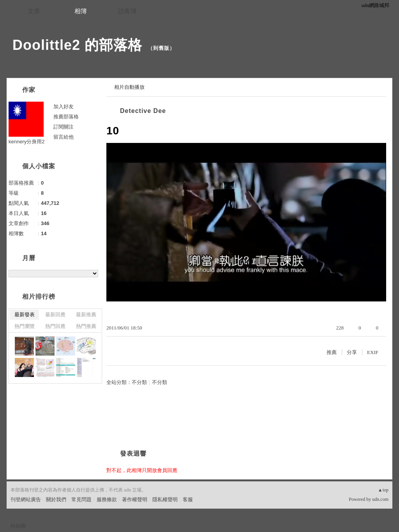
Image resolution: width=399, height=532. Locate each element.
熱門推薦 (86, 326)
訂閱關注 (64, 127)
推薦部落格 (66, 117)
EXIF (373, 352)
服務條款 (107, 499)
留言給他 (64, 137)
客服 (188, 499)
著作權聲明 (135, 499)
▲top (383, 490)
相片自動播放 (129, 87)
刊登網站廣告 (26, 499)
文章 (34, 11)
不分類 (139, 382)
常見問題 (81, 499)
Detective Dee (143, 111)
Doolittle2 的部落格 (77, 45)
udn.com (380, 499)
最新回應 (55, 314)
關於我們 (56, 499)
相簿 (81, 11)
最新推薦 (86, 314)
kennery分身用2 (26, 142)
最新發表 (25, 314)
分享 (352, 352)
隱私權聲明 (165, 499)
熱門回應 (55, 326)
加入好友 (64, 107)
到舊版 (161, 48)
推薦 (332, 352)
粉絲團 (18, 526)
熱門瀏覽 (25, 326)
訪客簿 (127, 11)
